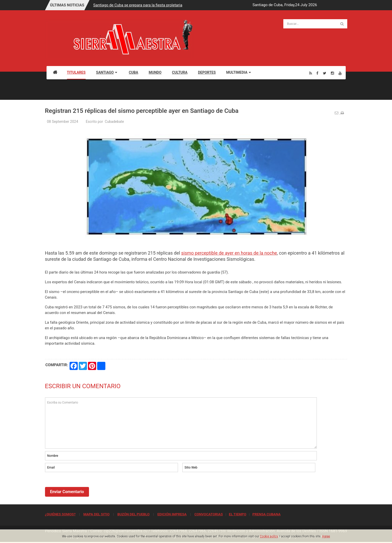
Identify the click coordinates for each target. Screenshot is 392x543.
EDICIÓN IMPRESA (172, 514)
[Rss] (311, 73)
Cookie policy (269, 536)
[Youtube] (340, 73)
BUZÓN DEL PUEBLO (133, 514)
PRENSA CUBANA (266, 514)
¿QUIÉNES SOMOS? (60, 514)
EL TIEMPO (238, 514)
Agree (326, 536)
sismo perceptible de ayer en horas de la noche (229, 253)
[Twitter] (325, 73)
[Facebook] (317, 73)
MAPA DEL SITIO (96, 514)
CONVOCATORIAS (209, 514)
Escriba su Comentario (181, 423)
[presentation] (84, 487)
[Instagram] (332, 73)
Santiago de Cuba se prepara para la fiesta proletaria (138, 5)
